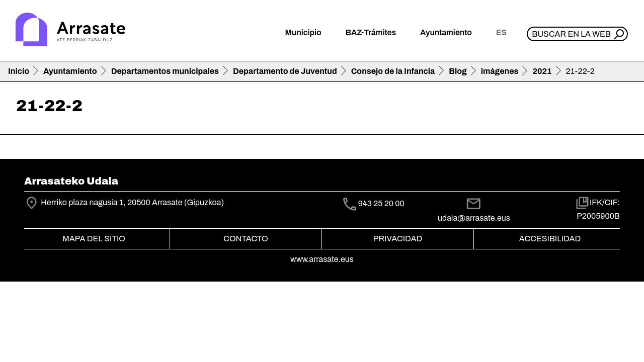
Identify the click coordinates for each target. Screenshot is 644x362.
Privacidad (398, 239)
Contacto (246, 239)
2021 (542, 71)
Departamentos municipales (165, 71)
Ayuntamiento (70, 71)
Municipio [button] (303, 32)
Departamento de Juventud (285, 71)
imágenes (500, 71)
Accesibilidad (550, 239)
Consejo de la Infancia (393, 71)
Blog (458, 71)
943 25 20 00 (381, 204)
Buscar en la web (571, 34)
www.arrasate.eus (322, 259)
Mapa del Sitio (94, 239)
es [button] (501, 32)
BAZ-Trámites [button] (371, 32)
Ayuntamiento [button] (446, 32)
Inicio (19, 71)
